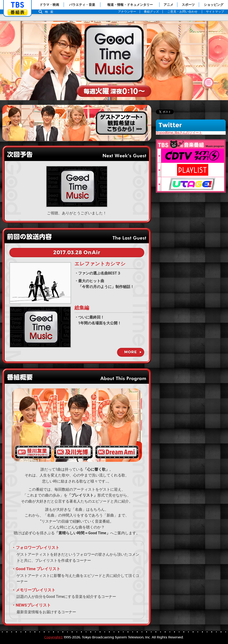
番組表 (17, 12)
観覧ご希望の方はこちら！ (77, 123)
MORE (131, 352)
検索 (50, 12)
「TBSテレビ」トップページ (17, 5)
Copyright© (54, 637)
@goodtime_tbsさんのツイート (179, 133)
